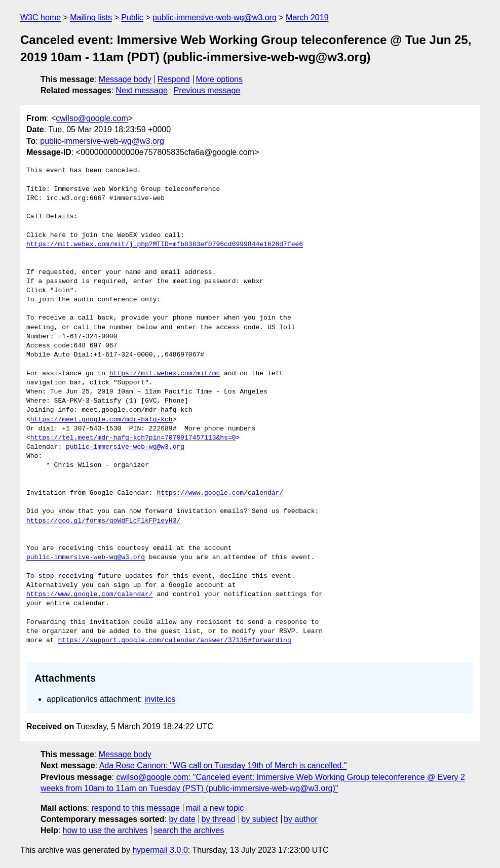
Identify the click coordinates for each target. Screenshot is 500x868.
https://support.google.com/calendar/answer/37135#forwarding (174, 641)
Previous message (207, 90)
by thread (219, 819)
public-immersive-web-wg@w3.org (215, 17)
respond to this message (135, 808)
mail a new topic (215, 808)
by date (182, 819)
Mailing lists (91, 17)
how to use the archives (105, 830)
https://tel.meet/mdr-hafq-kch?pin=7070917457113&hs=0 (133, 438)
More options (220, 79)
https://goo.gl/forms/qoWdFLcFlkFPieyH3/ (103, 521)
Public (132, 17)
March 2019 (307, 17)
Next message (142, 90)
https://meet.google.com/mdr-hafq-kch (102, 420)
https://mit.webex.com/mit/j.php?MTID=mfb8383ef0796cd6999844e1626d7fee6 (165, 245)
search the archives (189, 830)
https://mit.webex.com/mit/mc (165, 374)
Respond (174, 79)
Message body (125, 79)
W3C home (41, 17)
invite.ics (160, 699)
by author (301, 819)
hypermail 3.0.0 (160, 850)
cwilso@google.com (92, 118)
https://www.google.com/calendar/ (220, 493)
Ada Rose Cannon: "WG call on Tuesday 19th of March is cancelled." (223, 765)
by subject (259, 819)
